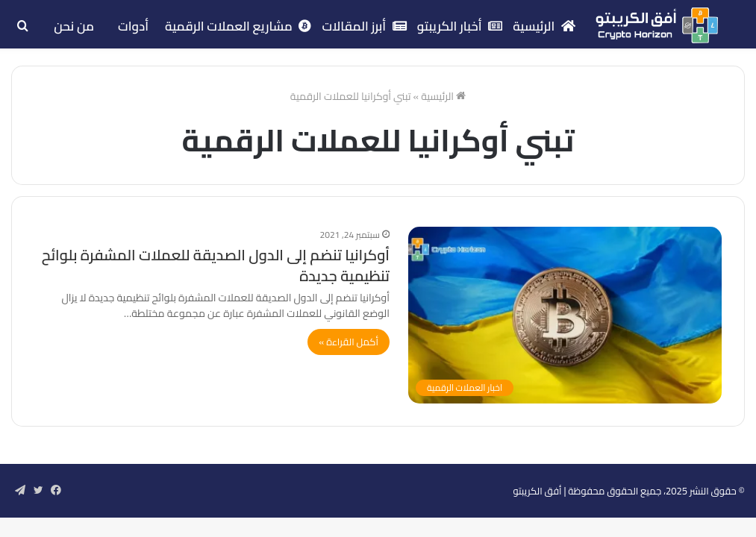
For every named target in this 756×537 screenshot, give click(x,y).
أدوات (133, 26)
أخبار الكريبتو (460, 26)
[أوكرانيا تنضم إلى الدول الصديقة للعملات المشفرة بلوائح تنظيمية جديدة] (565, 315)
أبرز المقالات (364, 26)
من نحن (74, 26)
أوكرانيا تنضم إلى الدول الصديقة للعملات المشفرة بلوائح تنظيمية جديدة (216, 265)
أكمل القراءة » (349, 342)
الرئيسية (544, 26)
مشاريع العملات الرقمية (238, 26)
